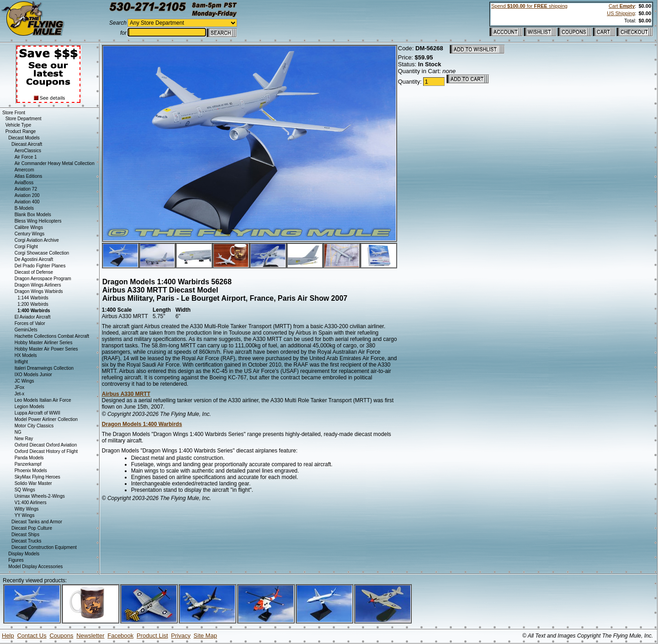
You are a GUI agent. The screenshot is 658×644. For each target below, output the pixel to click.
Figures (16, 560)
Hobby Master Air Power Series (46, 349)
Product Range (21, 131)
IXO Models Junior (33, 375)
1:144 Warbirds (33, 298)
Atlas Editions (29, 176)
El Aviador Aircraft (33, 317)
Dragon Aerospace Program (43, 279)
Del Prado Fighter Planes (40, 266)
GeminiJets (26, 330)
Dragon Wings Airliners (38, 285)
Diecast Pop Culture (32, 528)
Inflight (21, 362)
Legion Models (29, 407)
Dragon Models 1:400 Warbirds (142, 424)
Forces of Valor (30, 323)
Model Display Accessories (35, 567)
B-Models (24, 208)
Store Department (24, 119)
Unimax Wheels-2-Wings (40, 496)
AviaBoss (24, 183)
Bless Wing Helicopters (38, 221)
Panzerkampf (28, 464)
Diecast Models (24, 138)
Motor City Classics (34, 426)
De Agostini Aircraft (34, 259)
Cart (622, 6)
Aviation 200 (27, 195)
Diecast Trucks (27, 541)
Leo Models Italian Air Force (43, 400)
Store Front (14, 113)
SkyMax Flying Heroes (37, 477)
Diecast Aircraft (27, 144)
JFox (20, 387)
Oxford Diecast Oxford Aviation (46, 445)
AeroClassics (28, 151)
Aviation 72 (26, 189)
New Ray (24, 439)
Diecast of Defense (34, 272)
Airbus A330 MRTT (126, 394)
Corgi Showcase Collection (42, 253)
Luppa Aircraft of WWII (37, 413)
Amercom (24, 170)
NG (18, 432)
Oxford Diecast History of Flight (46, 451)
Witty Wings (27, 509)
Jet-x (20, 394)
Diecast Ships (25, 535)
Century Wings (30, 234)
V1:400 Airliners (31, 503)
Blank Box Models (33, 215)
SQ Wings (25, 490)
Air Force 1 (26, 157)
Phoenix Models (31, 471)
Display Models (24, 554)
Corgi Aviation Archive (37, 240)
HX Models (26, 355)
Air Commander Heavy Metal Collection (55, 163)
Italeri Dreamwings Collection (44, 368)
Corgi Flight (26, 247)
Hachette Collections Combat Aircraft (52, 336)
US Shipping (621, 13)
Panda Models (29, 458)
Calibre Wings (29, 227)
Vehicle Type (19, 125)
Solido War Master (33, 483)
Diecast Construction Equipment (44, 547)
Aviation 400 (27, 202)
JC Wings (24, 381)
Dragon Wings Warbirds (39, 291)
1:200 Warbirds (33, 304)
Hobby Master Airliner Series (44, 343)
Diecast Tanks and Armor (37, 522)
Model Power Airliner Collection (46, 419)
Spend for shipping (529, 6)
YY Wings (25, 515)
